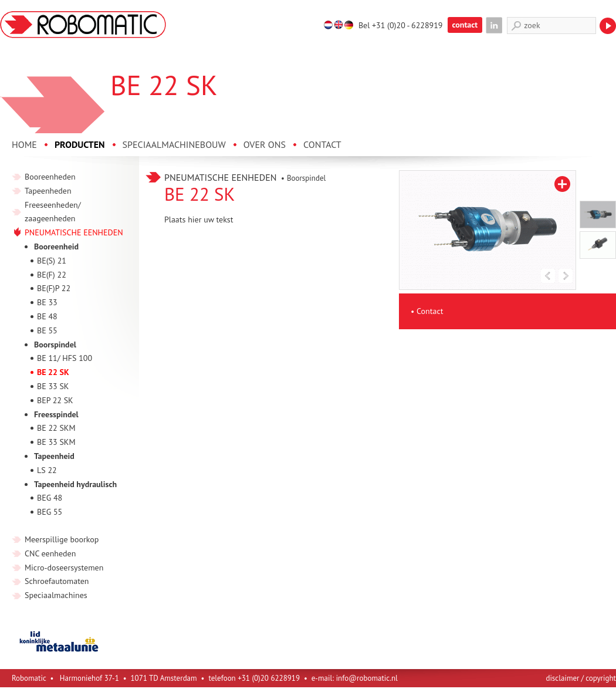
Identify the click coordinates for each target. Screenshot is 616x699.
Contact (430, 311)
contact (465, 25)
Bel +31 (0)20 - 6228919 (401, 25)
